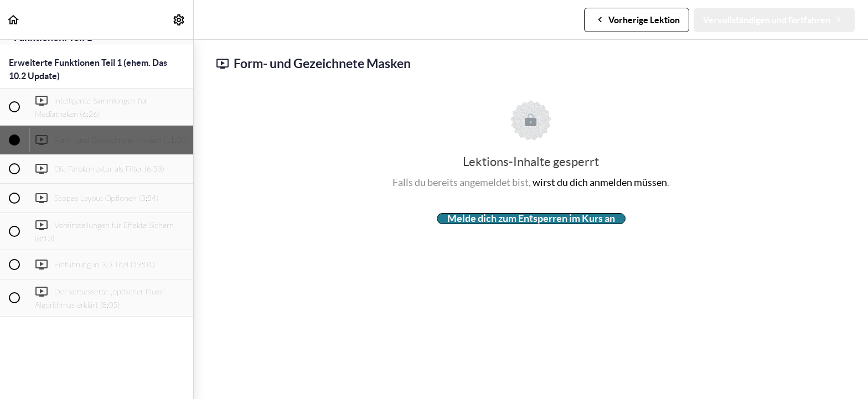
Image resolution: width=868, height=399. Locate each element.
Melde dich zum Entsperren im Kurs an (531, 219)
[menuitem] (179, 20)
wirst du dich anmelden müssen (600, 182)
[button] (14, 20)
